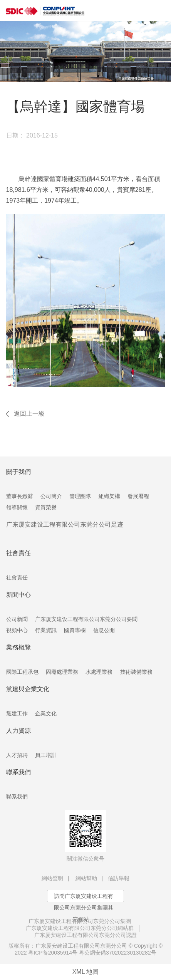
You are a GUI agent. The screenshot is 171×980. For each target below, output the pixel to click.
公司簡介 (51, 496)
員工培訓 (46, 755)
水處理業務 (99, 672)
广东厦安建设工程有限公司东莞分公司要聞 (86, 619)
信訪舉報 (119, 878)
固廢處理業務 (62, 672)
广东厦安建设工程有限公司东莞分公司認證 (85, 935)
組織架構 (109, 496)
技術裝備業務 (136, 672)
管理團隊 (80, 496)
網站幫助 (86, 878)
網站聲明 (52, 878)
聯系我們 (17, 797)
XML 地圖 (86, 972)
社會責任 (17, 577)
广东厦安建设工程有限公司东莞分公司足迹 (65, 524)
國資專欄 (75, 630)
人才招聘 (17, 755)
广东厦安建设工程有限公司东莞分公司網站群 (80, 928)
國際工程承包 (22, 672)
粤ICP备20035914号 (53, 953)
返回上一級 (29, 414)
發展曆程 (138, 496)
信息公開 (104, 630)
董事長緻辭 (20, 496)
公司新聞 (17, 619)
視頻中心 (17, 630)
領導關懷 (17, 507)
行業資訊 (46, 630)
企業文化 (46, 713)
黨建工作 (17, 713)
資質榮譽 (46, 507)
